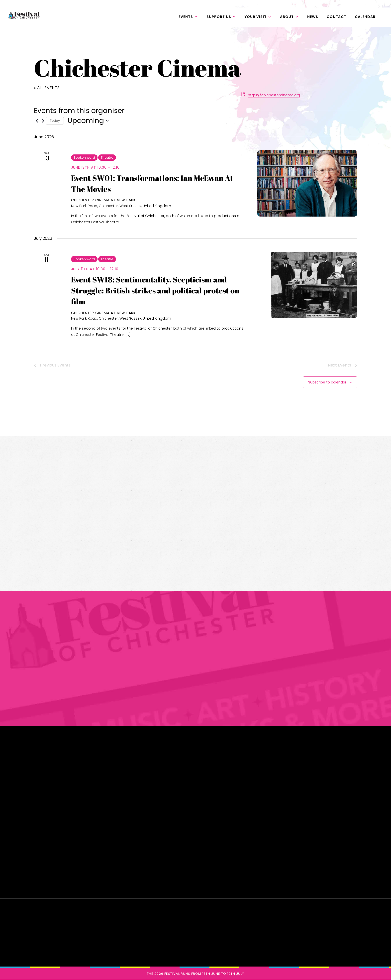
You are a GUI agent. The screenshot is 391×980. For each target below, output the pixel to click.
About (287, 18)
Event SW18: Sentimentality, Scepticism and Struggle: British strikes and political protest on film (155, 291)
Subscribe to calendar (327, 382)
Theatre (107, 158)
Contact (337, 18)
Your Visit (256, 18)
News (313, 18)
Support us (219, 18)
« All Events (47, 88)
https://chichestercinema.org (274, 95)
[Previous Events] (37, 121)
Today (55, 121)
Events (186, 18)
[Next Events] (43, 121)
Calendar (365, 18)
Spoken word (84, 158)
